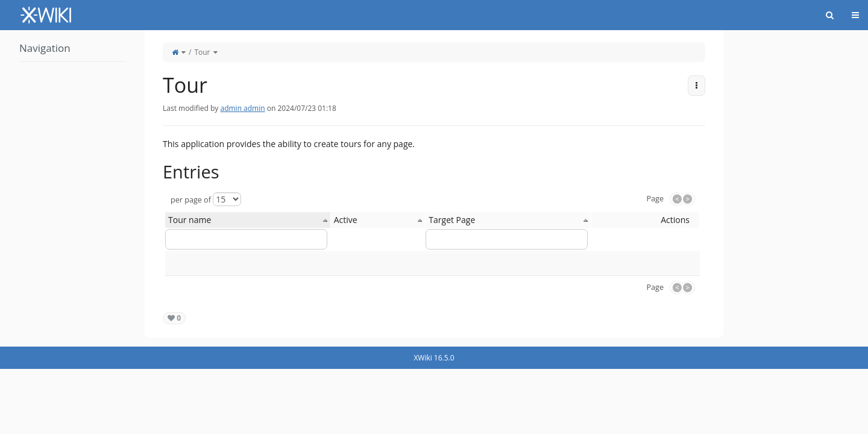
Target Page (452, 220)
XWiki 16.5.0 (434, 358)
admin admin (242, 108)
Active (346, 220)
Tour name (190, 220)
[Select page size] (227, 199)
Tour (202, 52)
